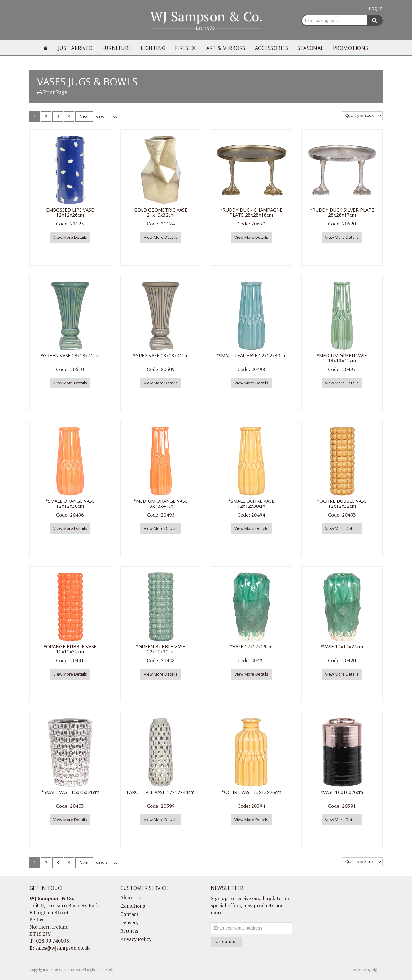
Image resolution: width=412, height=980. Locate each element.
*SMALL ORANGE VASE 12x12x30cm (70, 503)
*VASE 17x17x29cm (251, 646)
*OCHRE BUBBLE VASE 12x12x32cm (342, 503)
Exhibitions (133, 906)
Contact (129, 914)
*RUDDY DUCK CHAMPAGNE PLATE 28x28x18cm (251, 212)
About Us (130, 897)
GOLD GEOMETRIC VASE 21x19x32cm (161, 212)
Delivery (129, 922)
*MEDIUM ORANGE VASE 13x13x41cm (161, 503)
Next (84, 116)
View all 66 (106, 117)
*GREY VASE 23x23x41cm (161, 355)
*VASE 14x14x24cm (342, 646)
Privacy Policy (136, 939)
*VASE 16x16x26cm (342, 792)
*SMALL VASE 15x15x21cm (70, 792)
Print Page (55, 92)
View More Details (70, 237)
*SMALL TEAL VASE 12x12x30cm (251, 355)
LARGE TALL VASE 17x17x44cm (161, 792)
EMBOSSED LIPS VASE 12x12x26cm (70, 212)
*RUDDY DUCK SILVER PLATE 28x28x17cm (342, 212)
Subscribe (226, 942)
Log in (376, 8)
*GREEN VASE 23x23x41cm (70, 355)
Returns (129, 931)
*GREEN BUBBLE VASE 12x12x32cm (161, 649)
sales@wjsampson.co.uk (62, 948)
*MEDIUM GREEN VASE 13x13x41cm (342, 358)
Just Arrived (75, 48)
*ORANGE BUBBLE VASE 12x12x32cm (70, 649)
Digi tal (377, 970)
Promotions (351, 48)
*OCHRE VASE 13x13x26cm (251, 792)
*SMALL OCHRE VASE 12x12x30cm (251, 503)
